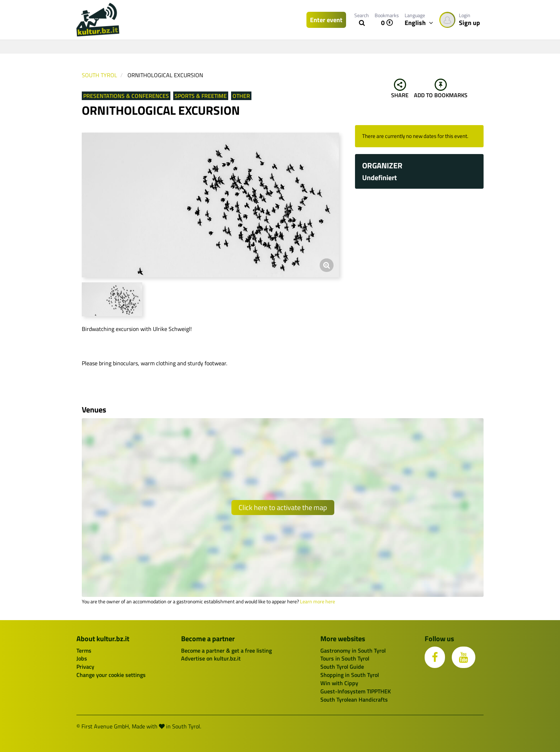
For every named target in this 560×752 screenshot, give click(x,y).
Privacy (85, 667)
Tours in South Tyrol (345, 658)
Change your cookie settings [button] (111, 675)
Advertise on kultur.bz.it (211, 658)
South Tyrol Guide (342, 667)
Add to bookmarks (441, 89)
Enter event (326, 20)
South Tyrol (99, 75)
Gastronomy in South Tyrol (353, 650)
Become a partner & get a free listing (226, 650)
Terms (84, 650)
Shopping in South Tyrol (350, 675)
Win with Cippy (339, 683)
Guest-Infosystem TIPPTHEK (356, 691)
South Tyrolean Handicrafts (354, 699)
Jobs (82, 658)
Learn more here (317, 602)
